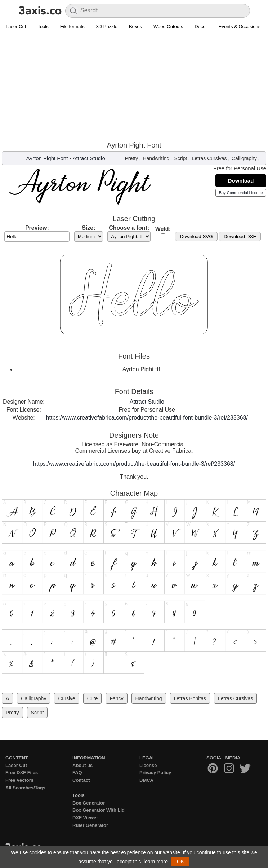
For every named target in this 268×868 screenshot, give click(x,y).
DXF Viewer (85, 818)
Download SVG (196, 236)
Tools (43, 27)
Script (180, 158)
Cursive (66, 698)
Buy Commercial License (241, 193)
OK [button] (180, 862)
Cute (93, 698)
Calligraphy (244, 158)
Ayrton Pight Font (47, 158)
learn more (156, 862)
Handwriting (156, 158)
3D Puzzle (107, 27)
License (148, 765)
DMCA (146, 780)
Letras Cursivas (209, 158)
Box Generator (89, 803)
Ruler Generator (90, 825)
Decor (201, 27)
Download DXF (240, 236)
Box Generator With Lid (99, 810)
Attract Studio (89, 158)
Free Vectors (19, 780)
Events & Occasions (240, 27)
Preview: (37, 228)
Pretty (132, 158)
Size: (88, 228)
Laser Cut (16, 27)
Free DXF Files (22, 773)
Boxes (135, 27)
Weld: (163, 229)
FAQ (77, 773)
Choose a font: (129, 228)
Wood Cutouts (168, 27)
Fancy (116, 698)
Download (241, 181)
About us (82, 765)
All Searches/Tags (25, 788)
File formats (72, 27)
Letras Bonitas (190, 698)
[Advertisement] (134, 87)
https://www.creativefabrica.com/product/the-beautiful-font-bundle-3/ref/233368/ (147, 418)
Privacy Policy (155, 773)
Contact (81, 780)
